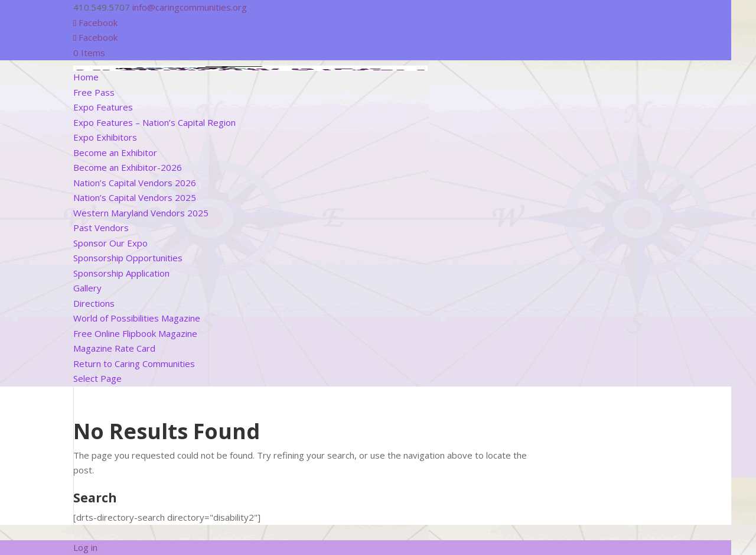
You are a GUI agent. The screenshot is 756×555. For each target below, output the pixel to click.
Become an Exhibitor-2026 (128, 167)
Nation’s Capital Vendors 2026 (135, 183)
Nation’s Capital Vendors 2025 (135, 197)
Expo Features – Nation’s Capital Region (154, 122)
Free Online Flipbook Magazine (135, 333)
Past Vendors (101, 228)
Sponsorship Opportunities (128, 258)
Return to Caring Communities (134, 363)
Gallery (87, 288)
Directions (94, 303)
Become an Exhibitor (115, 152)
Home (86, 77)
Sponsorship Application (121, 273)
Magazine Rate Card (114, 348)
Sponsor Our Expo (110, 243)
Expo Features (103, 107)
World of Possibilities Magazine (137, 318)
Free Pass (94, 92)
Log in (85, 547)
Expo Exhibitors (105, 137)
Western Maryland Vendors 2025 (141, 213)
